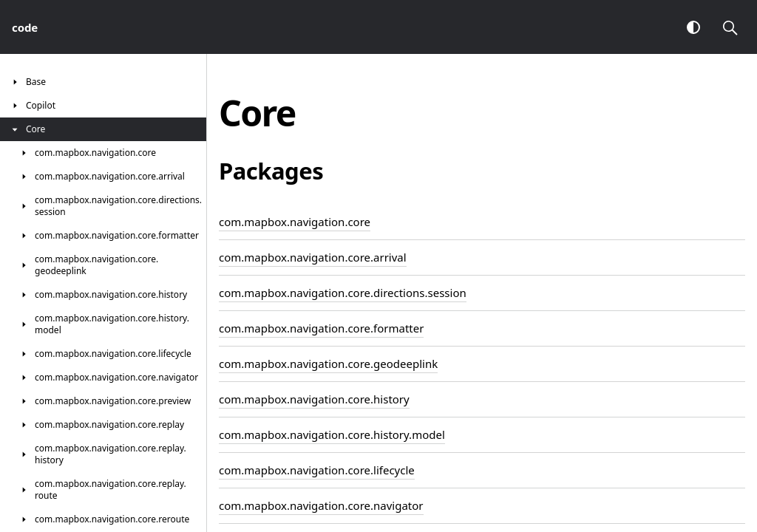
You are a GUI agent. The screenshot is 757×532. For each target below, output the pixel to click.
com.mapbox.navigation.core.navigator (321, 505)
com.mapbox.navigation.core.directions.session (343, 293)
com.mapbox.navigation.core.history (314, 399)
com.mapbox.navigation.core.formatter (321, 328)
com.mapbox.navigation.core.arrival (313, 257)
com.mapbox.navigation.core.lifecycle (317, 470)
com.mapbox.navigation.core (295, 222)
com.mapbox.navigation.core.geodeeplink (328, 364)
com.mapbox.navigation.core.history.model (332, 434)
